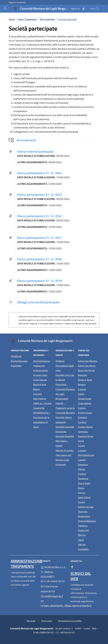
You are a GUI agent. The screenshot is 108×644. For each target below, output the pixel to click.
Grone (88, 441)
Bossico (88, 384)
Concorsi (37, 394)
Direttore (60, 361)
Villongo (88, 544)
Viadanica (88, 525)
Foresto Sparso (88, 427)
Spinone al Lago (88, 507)
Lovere (88, 445)
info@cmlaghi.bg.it (52, 596)
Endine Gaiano (88, 412)
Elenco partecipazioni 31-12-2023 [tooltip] (39, 195)
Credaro (88, 408)
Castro (88, 394)
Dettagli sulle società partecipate (38, 302)
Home (12, 19)
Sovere (88, 502)
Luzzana (82, 450)
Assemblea (16, 366)
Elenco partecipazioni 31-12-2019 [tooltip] (39, 281)
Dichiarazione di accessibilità (70, 621)
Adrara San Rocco (88, 365)
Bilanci (36, 389)
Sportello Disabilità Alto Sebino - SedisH (65, 441)
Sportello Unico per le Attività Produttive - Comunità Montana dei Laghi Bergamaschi (65, 387)
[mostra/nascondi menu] (5, 9)
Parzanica (88, 464)
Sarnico (88, 492)
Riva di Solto (88, 483)
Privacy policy (47, 621)
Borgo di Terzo (88, 380)
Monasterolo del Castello (88, 457)
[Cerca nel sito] (98, 9)
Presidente (16, 356)
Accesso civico (40, 375)
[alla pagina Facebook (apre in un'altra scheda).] (82, 9)
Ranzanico (88, 478)
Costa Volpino (88, 403)
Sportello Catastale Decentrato (65, 429)
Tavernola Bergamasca (88, 514)
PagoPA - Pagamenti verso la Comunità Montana (65, 408)
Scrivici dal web (81, 576)
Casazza (88, 389)
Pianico (88, 469)
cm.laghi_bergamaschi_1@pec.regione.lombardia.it (54, 604)
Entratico (88, 417)
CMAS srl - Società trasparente (43, 406)
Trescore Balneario (88, 521)
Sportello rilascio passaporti (64, 420)
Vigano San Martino (88, 533)
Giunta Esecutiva (19, 361)
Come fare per (40, 380)
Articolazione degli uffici (65, 368)
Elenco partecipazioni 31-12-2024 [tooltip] (39, 173)
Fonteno (88, 422)
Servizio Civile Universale (65, 462)
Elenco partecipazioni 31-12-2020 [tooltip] (39, 259)
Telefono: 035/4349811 (48, 574)
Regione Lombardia (17, 2)
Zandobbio (88, 549)
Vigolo (88, 540)
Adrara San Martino (88, 361)
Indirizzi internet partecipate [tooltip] (35, 151)
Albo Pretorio (43, 398)
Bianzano (88, 375)
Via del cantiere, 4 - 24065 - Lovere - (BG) (54, 567)
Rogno (88, 488)
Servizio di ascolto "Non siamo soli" (64, 453)
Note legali (31, 621)
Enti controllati (47, 19)
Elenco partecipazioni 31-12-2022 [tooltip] (39, 216)
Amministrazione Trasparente (42, 363)
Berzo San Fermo (88, 370)
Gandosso (88, 431)
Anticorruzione (40, 370)
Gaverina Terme (88, 436)
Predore (88, 474)
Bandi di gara (40, 384)
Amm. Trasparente (27, 19)
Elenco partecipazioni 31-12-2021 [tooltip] (39, 238)
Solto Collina (88, 497)
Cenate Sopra (88, 398)
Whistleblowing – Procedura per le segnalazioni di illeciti (43, 420)
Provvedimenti (26, 140)
